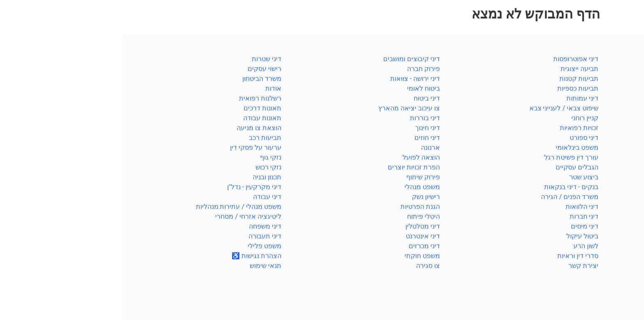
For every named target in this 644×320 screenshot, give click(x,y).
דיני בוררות (302, 118)
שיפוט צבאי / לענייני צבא (441, 108)
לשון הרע (463, 246)
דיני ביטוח (304, 98)
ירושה (626, 128)
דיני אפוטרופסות (453, 59)
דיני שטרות (144, 59)
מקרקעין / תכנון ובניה (604, 147)
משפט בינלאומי (454, 147)
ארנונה (308, 147)
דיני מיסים (462, 226)
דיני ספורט (461, 138)
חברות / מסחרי (613, 236)
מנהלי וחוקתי (616, 226)
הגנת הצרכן (618, 207)
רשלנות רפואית (613, 266)
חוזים (627, 118)
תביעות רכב (142, 138)
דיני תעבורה (142, 236)
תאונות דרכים (140, 108)
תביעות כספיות (455, 88)
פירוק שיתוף (300, 177)
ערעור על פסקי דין (133, 147)
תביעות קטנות (456, 79)
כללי (628, 59)
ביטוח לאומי (618, 98)
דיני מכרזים (301, 246)
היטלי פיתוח (301, 216)
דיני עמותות (460, 98)
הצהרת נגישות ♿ (134, 256)
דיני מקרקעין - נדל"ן (131, 187)
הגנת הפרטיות (297, 207)
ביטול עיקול (460, 236)
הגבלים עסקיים (454, 167)
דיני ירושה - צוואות (292, 79)
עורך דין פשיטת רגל (448, 157)
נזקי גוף (148, 157)
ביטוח (627, 88)
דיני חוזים (304, 138)
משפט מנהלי (299, 187)
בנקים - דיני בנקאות (448, 187)
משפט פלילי (142, 246)
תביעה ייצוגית (457, 69)
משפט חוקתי (299, 256)
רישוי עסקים (142, 69)
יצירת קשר (461, 266)
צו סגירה (305, 266)
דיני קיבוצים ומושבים (289, 59)
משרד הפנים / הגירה (605, 256)
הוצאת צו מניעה (136, 128)
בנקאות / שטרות (611, 108)
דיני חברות (461, 216)
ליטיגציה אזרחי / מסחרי (125, 216)
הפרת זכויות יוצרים (291, 167)
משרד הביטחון (615, 246)
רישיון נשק (303, 197)
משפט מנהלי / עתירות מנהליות (116, 207)
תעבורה (623, 197)
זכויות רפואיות (456, 128)
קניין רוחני (621, 187)
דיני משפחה (618, 157)
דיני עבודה (620, 177)
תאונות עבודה (139, 118)
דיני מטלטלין (300, 226)
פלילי (627, 79)
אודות (151, 88)
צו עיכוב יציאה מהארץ (286, 108)
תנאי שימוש (143, 266)
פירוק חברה (301, 69)
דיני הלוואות (459, 207)
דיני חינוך (305, 128)
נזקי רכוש (146, 167)
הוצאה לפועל (298, 157)
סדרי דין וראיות (614, 69)
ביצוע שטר (461, 177)
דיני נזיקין (621, 167)
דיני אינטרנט (300, 236)
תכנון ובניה (144, 177)
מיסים (626, 138)
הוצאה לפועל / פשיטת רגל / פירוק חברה (578, 216)
